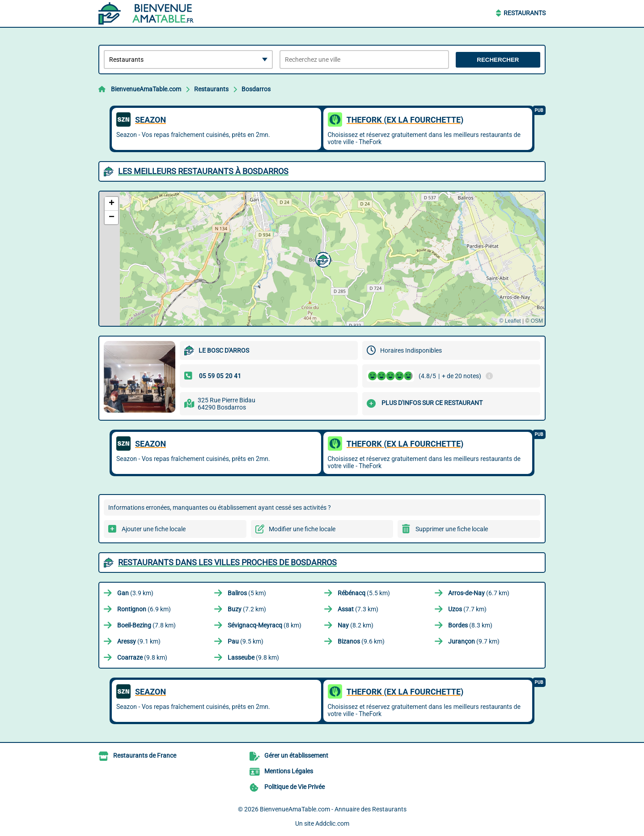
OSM (537, 321)
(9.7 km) (474, 641)
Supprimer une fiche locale (452, 529)
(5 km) (247, 593)
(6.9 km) (144, 609)
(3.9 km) (135, 593)
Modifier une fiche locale (302, 529)
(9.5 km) (246, 641)
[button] (322, 259)
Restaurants (525, 13)
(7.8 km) (146, 625)
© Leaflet (510, 321)
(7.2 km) (247, 609)
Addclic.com (332, 823)
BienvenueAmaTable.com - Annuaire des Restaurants (333, 809)
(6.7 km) (479, 593)
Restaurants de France (145, 755)
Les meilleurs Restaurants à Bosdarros (203, 171)
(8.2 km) (356, 625)
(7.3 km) (358, 609)
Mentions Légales (289, 771)
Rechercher (498, 60)
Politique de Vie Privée (294, 787)
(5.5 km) (364, 593)
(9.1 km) (139, 641)
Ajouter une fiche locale (154, 529)
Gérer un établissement (296, 755)
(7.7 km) (467, 609)
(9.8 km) (142, 657)
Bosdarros (256, 89)
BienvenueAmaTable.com (146, 89)
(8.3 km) (470, 625)
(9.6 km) (361, 641)
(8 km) (265, 625)
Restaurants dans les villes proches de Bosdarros (227, 562)
